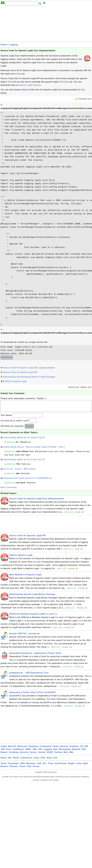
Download (7, 357)
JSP (40, 752)
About (16, 760)
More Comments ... (10, 490)
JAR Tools (6, 752)
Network (76, 752)
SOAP (50, 755)
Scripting (14, 755)
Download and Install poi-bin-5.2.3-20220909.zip (28, 481)
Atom (49, 760)
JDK (35, 752)
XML (71, 755)
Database (33, 749)
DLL (45, 766)
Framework (46, 749)
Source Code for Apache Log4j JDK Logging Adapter (29, 368)
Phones (14, 769)
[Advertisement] (33, 24)
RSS (43, 760)
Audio (4, 749)
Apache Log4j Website (30, 85)
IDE (86, 749)
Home (4, 45)
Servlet (42, 755)
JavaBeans (18, 752)
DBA (23, 766)
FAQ (29, 769)
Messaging (65, 752)
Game (56, 749)
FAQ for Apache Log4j (16, 381)
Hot (10, 760)
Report (4, 755)
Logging (14, 45)
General (64, 749)
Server (33, 755)
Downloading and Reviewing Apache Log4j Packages (29, 377)
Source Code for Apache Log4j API (20, 372)
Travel (22, 769)
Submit (29, 429)
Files (51, 766)
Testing (58, 755)
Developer (14, 766)
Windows (31, 766)
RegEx (71, 766)
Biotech (12, 749)
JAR (39, 766)
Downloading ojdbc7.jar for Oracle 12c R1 (24, 462)
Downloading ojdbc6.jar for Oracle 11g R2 (24, 440)
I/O (82, 749)
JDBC (28, 752)
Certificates (61, 766)
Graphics (74, 749)
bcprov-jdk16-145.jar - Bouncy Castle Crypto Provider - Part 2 (34, 449)
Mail (56, 752)
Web (65, 755)
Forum (36, 769)
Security (24, 755)
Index (37, 760)
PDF (84, 752)
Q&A (86, 766)
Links (79, 766)
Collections (26, 760)
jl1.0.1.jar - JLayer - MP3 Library (20, 471)
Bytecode (22, 749)
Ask (55, 760)
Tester (4, 766)
